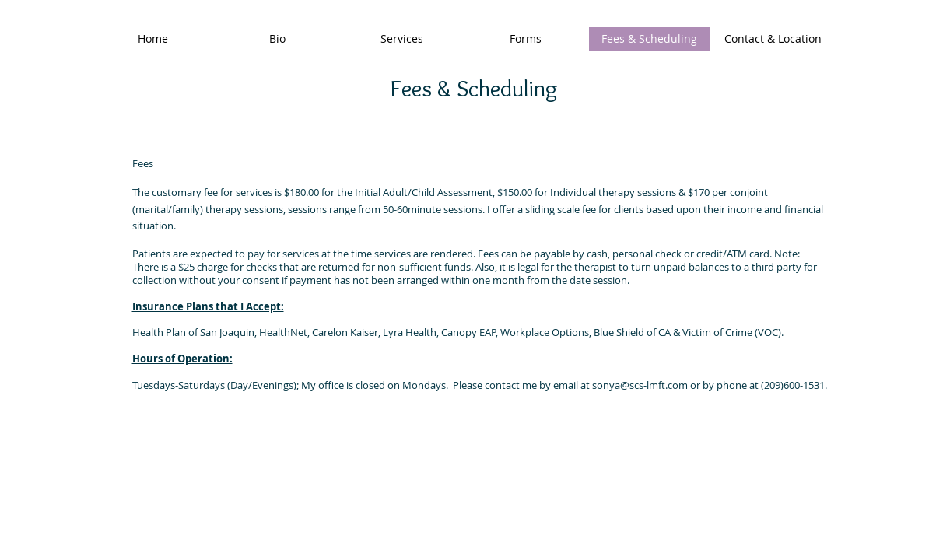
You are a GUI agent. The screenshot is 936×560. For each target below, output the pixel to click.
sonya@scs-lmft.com (640, 385)
